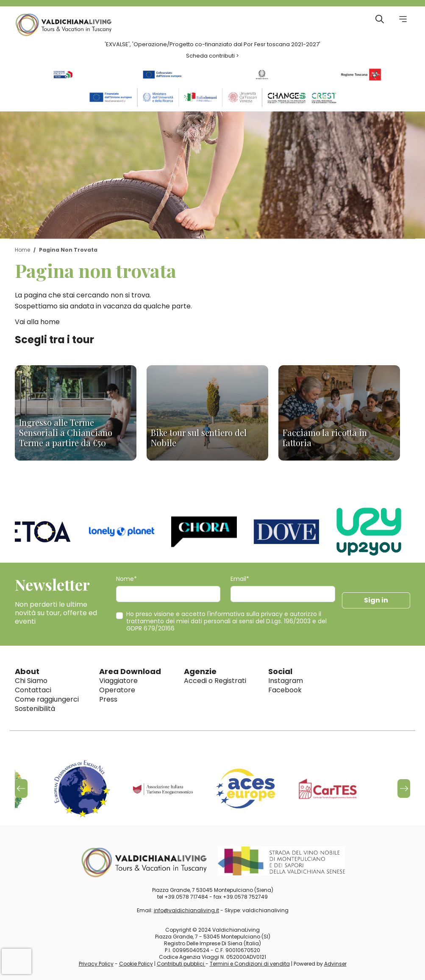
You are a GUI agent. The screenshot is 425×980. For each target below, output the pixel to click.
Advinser (335, 964)
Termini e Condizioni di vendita (250, 964)
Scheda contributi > (212, 56)
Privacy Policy (96, 964)
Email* (240, 579)
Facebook (285, 690)
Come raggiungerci (47, 699)
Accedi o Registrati (215, 681)
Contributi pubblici (181, 964)
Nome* (126, 579)
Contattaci (33, 690)
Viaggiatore (118, 681)
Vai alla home (37, 322)
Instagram (286, 681)
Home (22, 250)
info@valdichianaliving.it (186, 910)
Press (108, 699)
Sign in (376, 600)
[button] (404, 788)
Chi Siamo (31, 681)
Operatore (117, 690)
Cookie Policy (136, 964)
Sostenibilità (35, 709)
